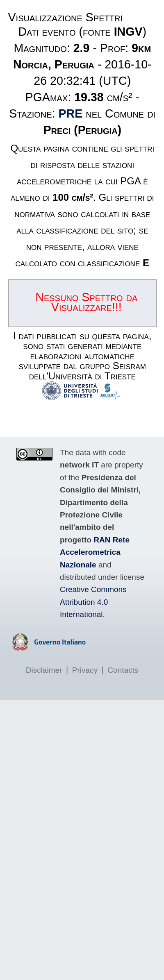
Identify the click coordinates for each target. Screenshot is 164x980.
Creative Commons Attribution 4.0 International (93, 602)
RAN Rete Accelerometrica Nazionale (95, 552)
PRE (71, 113)
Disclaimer (44, 670)
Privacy (85, 670)
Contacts (123, 670)
